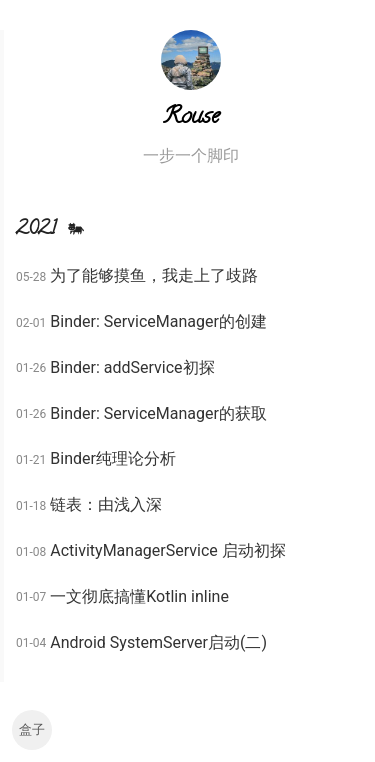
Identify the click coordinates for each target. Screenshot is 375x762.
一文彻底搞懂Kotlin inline (139, 596)
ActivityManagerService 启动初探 (168, 550)
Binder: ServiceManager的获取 (158, 413)
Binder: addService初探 (132, 367)
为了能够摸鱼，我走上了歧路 (154, 275)
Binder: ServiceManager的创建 (158, 321)
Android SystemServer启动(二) (158, 642)
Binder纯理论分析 (113, 458)
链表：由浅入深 (106, 504)
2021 (53, 230)
